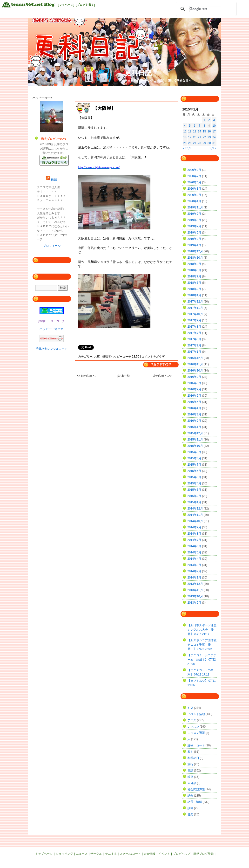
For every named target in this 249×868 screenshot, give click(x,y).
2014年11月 (195, 515)
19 (190, 137)
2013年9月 (194, 603)
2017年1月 (194, 352)
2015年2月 (194, 496)
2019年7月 (194, 226)
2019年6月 (194, 233)
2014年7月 (194, 540)
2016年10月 (195, 371)
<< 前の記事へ (86, 376)
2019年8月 (194, 220)
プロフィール (52, 246)
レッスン (193, 727)
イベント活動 (196, 714)
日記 (190, 771)
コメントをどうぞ (153, 357)
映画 (190, 777)
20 (195, 137)
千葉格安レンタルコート (52, 349)
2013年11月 (195, 590)
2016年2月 (194, 421)
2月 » (213, 148)
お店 (97, 357)
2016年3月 (194, 414)
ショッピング (64, 854)
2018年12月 (195, 251)
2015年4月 (194, 483)
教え (190, 752)
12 (190, 131)
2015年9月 (194, 452)
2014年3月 (194, 565)
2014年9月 (194, 527)
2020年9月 (194, 170)
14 (199, 131)
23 (209, 137)
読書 (190, 808)
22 (204, 137)
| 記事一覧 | (124, 376)
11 (185, 131)
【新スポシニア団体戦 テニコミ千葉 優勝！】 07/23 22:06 (203, 645)
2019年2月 (194, 239)
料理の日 (193, 758)
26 (190, 143)
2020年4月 (194, 182)
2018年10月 (195, 258)
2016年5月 (194, 402)
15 (204, 131)
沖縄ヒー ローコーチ (51, 321)
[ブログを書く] (85, 5)
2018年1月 (194, 295)
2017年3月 (194, 339)
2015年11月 (195, 440)
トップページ (44, 854)
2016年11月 (195, 364)
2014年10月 (195, 521)
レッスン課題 (196, 733)
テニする (111, 854)
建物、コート (196, 745)
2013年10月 (195, 596)
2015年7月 (194, 465)
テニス (192, 720)
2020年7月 (194, 176)
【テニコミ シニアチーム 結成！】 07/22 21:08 (202, 660)
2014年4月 (194, 559)
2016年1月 (194, 427)
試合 (190, 796)
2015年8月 (194, 458)
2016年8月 (194, 383)
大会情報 (149, 854)
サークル (96, 854)
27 (195, 143)
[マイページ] (66, 5)
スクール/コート (130, 854)
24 (214, 137)
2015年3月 (194, 490)
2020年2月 (194, 195)
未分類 (192, 783)
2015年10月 (195, 446)
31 (214, 143)
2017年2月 (194, 345)
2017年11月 (195, 308)
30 (209, 143)
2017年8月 (194, 327)
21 (199, 137)
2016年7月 (194, 389)
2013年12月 (195, 584)
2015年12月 (195, 433)
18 (185, 137)
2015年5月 (194, 477)
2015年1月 (194, 502)
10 (214, 126)
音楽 (190, 814)
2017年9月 (194, 320)
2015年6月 (194, 471)
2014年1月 (194, 578)
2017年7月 (194, 333)
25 (185, 143)
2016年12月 (195, 358)
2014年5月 (194, 552)
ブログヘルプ (182, 854)
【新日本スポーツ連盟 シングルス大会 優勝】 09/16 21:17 (203, 630)
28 (199, 143)
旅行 (190, 764)
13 (195, 131)
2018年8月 (194, 270)
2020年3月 (194, 189)
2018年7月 (194, 276)
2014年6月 (194, 546)
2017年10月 (195, 314)
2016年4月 (194, 408)
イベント (164, 854)
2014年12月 (195, 509)
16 (209, 131)
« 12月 (187, 148)
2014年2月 (194, 571)
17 (214, 131)
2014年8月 (194, 534)
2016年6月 (194, 396)
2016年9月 (194, 377)
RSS (54, 180)
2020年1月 (194, 201)
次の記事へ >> (162, 376)
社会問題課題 (196, 789)
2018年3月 (194, 283)
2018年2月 (194, 289)
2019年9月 (194, 214)
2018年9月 (194, 264)
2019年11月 (195, 207)
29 (204, 143)
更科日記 (138, 73)
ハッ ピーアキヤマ (51, 329)
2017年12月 (195, 302)
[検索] (205, 9)
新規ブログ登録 (203, 854)
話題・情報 (195, 802)
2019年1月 (194, 245)
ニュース (82, 854)
